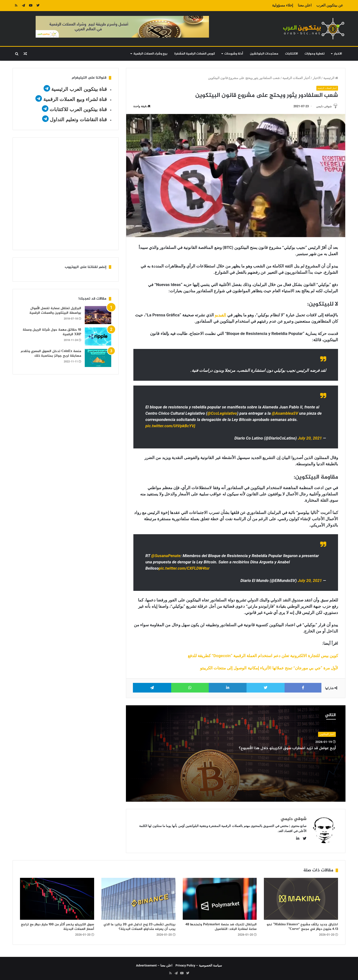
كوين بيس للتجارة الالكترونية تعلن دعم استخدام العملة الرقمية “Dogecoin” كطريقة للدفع (263, 656)
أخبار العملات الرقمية (296, 78)
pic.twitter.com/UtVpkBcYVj (170, 426)
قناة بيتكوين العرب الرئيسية (79, 89)
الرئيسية (331, 78)
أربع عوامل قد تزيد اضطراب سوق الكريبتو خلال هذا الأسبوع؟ (278, 748)
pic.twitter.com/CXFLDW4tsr (184, 569)
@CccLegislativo (222, 414)
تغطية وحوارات (315, 54)
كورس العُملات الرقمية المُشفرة (195, 54)
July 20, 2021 (310, 439)
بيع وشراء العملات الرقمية (150, 54)
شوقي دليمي (322, 106)
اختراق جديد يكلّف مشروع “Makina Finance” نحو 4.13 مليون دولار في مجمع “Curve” (302, 925)
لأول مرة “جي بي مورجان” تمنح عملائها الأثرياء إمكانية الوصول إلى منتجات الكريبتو (269, 668)
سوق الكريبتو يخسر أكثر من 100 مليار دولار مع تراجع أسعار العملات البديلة (58, 925)
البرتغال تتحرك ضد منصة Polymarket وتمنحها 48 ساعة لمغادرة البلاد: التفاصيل (221, 925)
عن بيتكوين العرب (330, 5)
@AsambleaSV (285, 414)
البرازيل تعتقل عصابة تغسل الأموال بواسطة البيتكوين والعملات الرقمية (55, 311)
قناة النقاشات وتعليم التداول (78, 120)
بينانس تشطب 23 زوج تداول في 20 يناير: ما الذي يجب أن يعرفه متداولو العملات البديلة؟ (140, 925)
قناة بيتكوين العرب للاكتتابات (78, 109)
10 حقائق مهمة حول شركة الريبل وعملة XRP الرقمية (52, 332)
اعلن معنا (305, 5)
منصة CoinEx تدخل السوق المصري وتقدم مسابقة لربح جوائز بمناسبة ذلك (51, 354)
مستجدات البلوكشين (264, 54)
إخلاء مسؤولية (283, 5)
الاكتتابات (291, 54)
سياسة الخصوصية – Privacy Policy (199, 963)
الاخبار (338, 54)
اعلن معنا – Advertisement (154, 963)
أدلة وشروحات (234, 54)
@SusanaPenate (166, 556)
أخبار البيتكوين (327, 735)
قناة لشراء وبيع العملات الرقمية (75, 99)
